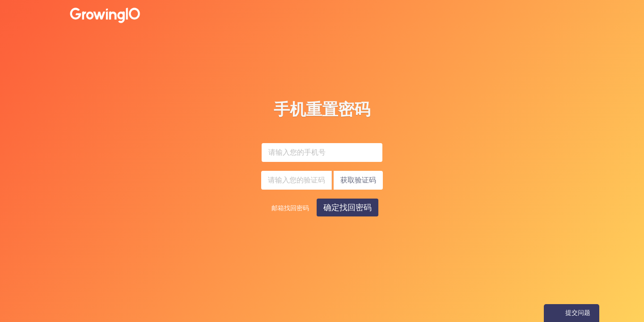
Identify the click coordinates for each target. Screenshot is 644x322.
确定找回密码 (347, 208)
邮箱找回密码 (290, 208)
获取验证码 (358, 180)
